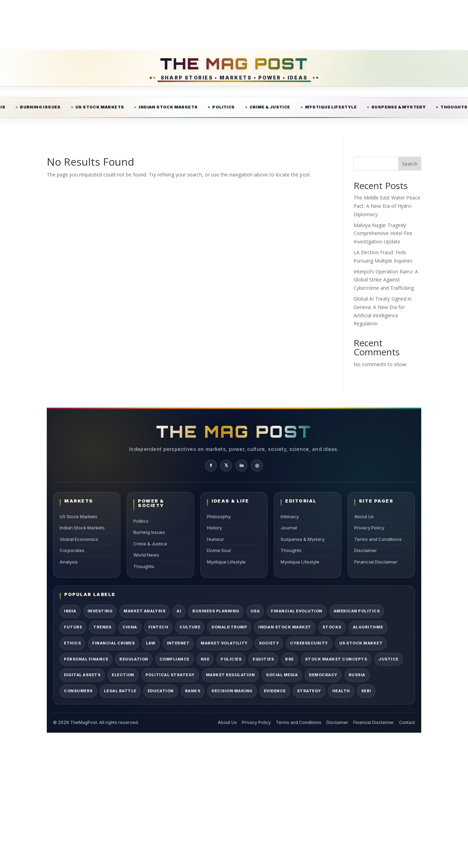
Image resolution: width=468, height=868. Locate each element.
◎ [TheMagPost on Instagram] (257, 465)
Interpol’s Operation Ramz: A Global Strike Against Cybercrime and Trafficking (386, 280)
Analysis (69, 562)
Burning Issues (40, 107)
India (70, 611)
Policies (231, 659)
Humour (216, 539)
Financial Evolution (296, 611)
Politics (223, 107)
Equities (263, 659)
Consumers (78, 691)
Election (123, 675)
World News (146, 555)
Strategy (309, 691)
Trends (102, 627)
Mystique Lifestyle (331, 107)
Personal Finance (86, 659)
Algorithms (368, 627)
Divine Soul (219, 550)
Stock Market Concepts (336, 659)
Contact (407, 722)
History (214, 528)
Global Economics (79, 539)
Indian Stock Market (285, 627)
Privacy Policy (369, 528)
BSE (289, 659)
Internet (178, 643)
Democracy (323, 675)
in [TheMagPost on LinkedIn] (242, 465)
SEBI (366, 691)
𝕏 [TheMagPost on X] (226, 465)
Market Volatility (224, 643)
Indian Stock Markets (168, 107)
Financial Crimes (113, 643)
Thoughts (144, 566)
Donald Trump (229, 627)
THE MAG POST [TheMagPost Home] (234, 63)
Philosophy (219, 516)
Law (151, 643)
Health (341, 691)
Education (161, 691)
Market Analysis (144, 611)
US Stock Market (361, 643)
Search (410, 164)
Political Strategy (170, 675)
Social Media (282, 675)
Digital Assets (82, 675)
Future (73, 627)
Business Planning (216, 611)
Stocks (332, 627)
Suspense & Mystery (399, 107)
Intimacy (290, 516)
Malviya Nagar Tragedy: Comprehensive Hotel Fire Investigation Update (383, 233)
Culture (190, 627)
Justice (388, 659)
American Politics (357, 611)
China (130, 627)
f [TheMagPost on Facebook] (211, 465)
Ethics (72, 643)
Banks (193, 691)
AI (179, 611)
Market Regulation (230, 675)
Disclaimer (366, 550)
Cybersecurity (309, 643)
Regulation (134, 659)
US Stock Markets (100, 107)
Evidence (275, 691)
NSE (205, 659)
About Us (364, 516)
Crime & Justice (270, 107)
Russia (357, 675)
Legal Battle (120, 691)
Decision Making (232, 691)
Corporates (72, 550)
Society (269, 643)
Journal (289, 528)
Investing (100, 611)
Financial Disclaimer (376, 562)
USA (255, 611)
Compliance (174, 659)
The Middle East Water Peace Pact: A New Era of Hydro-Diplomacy (387, 206)
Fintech (158, 627)
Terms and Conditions (378, 539)
